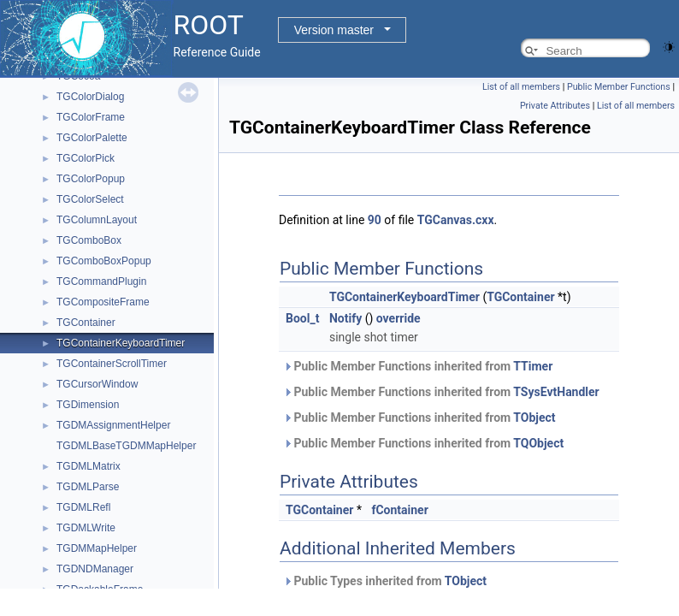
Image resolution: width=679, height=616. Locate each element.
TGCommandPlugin (101, 281)
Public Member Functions (619, 87)
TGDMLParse (88, 487)
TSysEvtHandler (556, 392)
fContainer (399, 510)
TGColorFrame (91, 117)
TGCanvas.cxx (456, 220)
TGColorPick (86, 158)
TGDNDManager (95, 569)
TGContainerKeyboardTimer (121, 343)
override (399, 318)
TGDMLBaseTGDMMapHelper (126, 446)
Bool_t (302, 318)
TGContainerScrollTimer (112, 364)
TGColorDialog (90, 97)
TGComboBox (89, 240)
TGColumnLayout (97, 220)
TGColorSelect (90, 199)
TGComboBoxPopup (104, 261)
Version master (334, 30)
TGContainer (86, 323)
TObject (534, 418)
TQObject (538, 443)
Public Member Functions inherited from (418, 366)
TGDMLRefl (83, 507)
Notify (345, 318)
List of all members (521, 87)
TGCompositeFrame (103, 302)
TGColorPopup (91, 179)
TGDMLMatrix (89, 466)
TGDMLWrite (86, 528)
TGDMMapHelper (97, 548)
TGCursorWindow (97, 384)
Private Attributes (555, 106)
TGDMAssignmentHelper (113, 425)
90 (375, 220)
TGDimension (88, 405)
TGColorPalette (92, 138)
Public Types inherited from (385, 581)
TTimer (533, 366)
